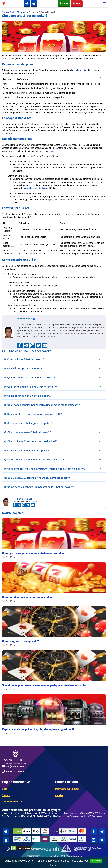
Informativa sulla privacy (67, 789)
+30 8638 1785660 (13, 772)
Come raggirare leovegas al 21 (21, 641)
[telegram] (102, 832)
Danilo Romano (26, 319)
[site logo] (3, 3)
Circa (5, 789)
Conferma (96, 861)
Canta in (77, 3)
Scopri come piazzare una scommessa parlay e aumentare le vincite (44, 685)
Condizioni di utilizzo (12, 802)
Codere (53, 151)
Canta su (64, 3)
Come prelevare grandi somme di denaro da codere (33, 553)
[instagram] (94, 840)
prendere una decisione (37, 188)
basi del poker (80, 70)
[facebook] (94, 832)
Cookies (59, 795)
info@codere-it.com (13, 766)
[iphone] (34, 3)
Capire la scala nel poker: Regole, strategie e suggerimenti (38, 729)
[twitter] (102, 840)
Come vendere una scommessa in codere (27, 597)
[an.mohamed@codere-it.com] (45, 345)
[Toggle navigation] (104, 3)
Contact (6, 795)
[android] (27, 3)
